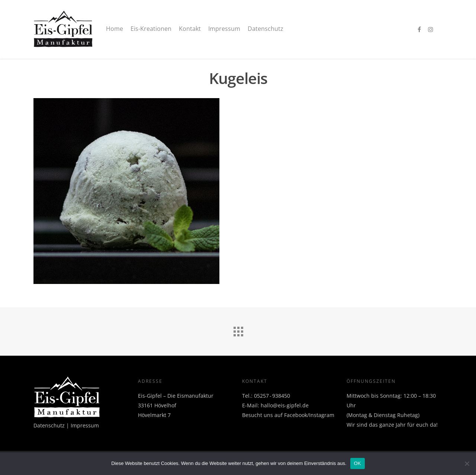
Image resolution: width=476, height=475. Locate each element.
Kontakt (190, 29)
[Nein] (467, 463)
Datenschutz (266, 29)
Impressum (224, 29)
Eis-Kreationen (151, 29)
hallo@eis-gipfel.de (285, 405)
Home (115, 29)
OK (358, 463)
